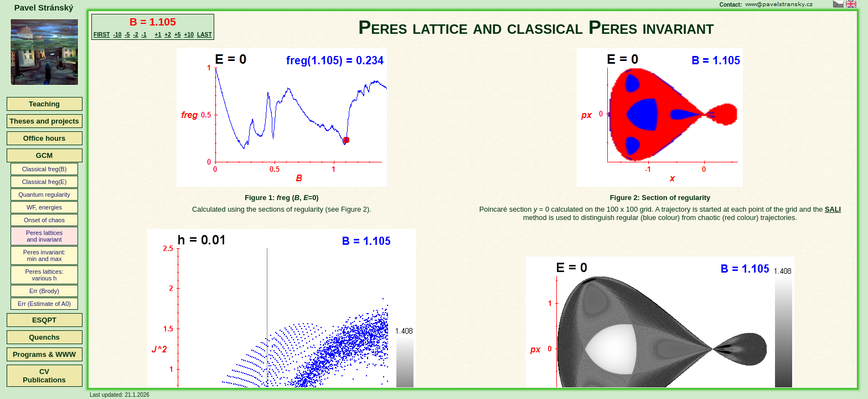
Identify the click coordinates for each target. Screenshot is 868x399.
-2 (135, 35)
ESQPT (44, 320)
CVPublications (44, 376)
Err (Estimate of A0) (44, 304)
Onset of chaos (44, 220)
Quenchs (44, 337)
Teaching (44, 104)
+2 (168, 35)
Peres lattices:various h (44, 275)
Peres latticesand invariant (44, 236)
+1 (158, 35)
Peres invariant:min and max (44, 255)
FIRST (102, 35)
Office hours (45, 138)
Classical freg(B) (45, 169)
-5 (127, 35)
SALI (833, 209)
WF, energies (44, 207)
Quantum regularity (44, 195)
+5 (178, 35)
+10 (189, 35)
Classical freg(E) (45, 182)
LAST (205, 35)
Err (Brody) (44, 291)
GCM (44, 155)
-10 (118, 35)
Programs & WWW (44, 354)
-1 (144, 35)
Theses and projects (44, 121)
